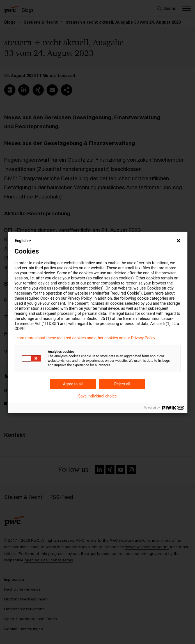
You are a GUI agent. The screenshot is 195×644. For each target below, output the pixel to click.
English (24, 241)
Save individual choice (97, 396)
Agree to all (73, 384)
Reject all (122, 384)
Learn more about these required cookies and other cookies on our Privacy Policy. (85, 338)
